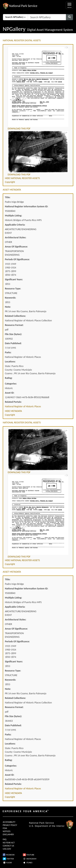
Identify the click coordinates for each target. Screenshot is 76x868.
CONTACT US (8, 846)
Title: (8, 197)
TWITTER (8, 859)
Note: (8, 307)
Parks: (8, 352)
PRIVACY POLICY (10, 825)
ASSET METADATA (12, 190)
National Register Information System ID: (26, 206)
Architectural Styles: (16, 237)
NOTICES (7, 831)
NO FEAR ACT (9, 843)
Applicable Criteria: (15, 225)
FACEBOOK (9, 855)
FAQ (5, 839)
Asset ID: (10, 393)
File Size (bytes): (13, 334)
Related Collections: (15, 316)
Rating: (9, 378)
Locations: (10, 362)
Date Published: (13, 343)
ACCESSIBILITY (9, 822)
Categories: (11, 384)
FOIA (5, 828)
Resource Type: (13, 289)
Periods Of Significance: (17, 259)
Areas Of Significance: (16, 247)
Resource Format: (14, 325)
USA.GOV (7, 849)
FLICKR (7, 863)
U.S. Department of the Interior (47, 826)
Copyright (10, 182)
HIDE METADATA (13, 411)
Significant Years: (14, 279)
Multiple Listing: (14, 216)
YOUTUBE (29, 855)
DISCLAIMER (8, 834)
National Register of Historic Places (23, 406)
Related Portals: (13, 402)
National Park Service (41, 823)
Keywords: (11, 298)
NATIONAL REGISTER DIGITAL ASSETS (22, 40)
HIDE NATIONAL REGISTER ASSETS (22, 178)
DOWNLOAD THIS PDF (19, 129)
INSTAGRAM (30, 859)
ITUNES (28, 863)
